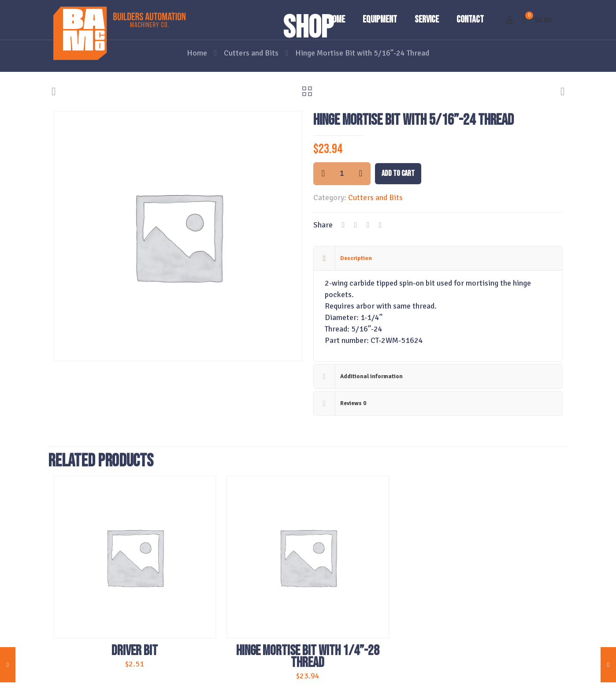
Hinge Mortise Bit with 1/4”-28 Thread (308, 657)
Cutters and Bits (251, 53)
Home (197, 53)
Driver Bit (135, 651)
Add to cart (398, 173)
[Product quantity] (342, 174)
